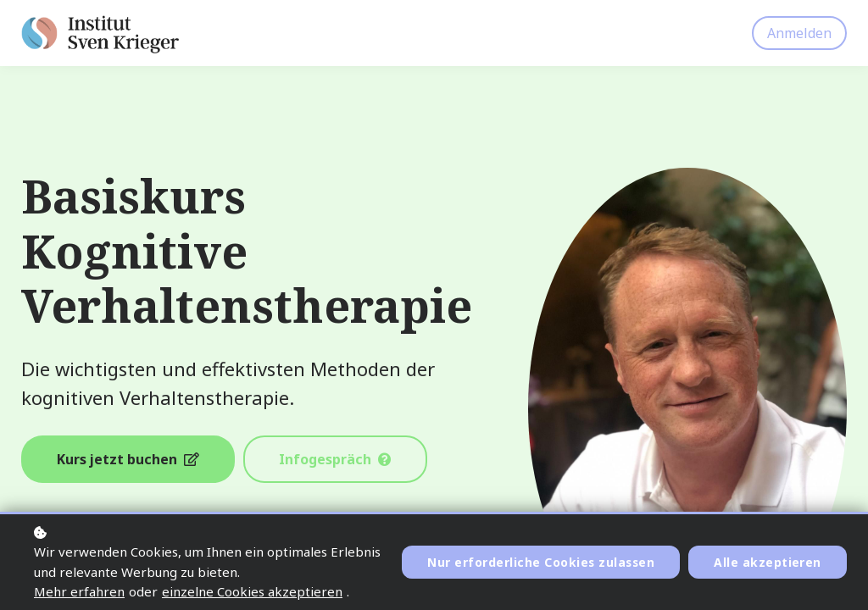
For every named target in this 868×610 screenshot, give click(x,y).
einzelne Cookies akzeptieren (252, 591)
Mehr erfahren (79, 591)
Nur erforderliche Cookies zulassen (540, 562)
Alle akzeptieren (768, 562)
